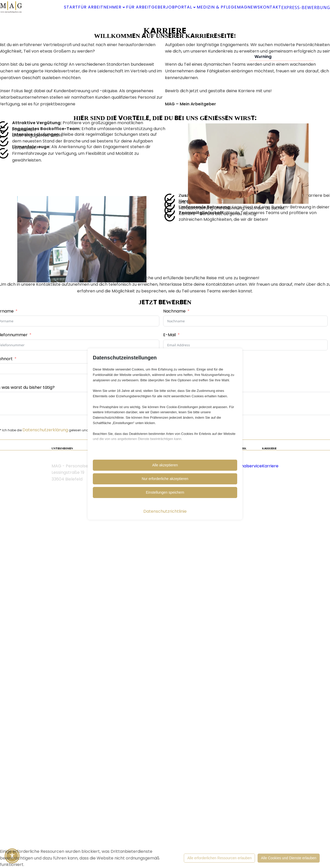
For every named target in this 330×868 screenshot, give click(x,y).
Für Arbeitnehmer (130, 6)
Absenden (165, 687)
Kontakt (242, 19)
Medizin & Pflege (156, 19)
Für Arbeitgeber (188, 6)
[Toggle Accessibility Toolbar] (12, 856)
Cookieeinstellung (101, 803)
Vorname (35, 553)
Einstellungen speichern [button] (165, 492)
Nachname (174, 553)
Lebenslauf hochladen (185, 601)
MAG (193, 19)
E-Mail (170, 577)
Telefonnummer (42, 577)
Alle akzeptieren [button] (165, 465)
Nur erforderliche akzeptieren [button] (165, 479)
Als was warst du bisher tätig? (56, 629)
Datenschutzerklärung (76, 672)
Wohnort (35, 601)
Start (86, 6)
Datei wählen (182, 611)
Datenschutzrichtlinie (165, 511)
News (214, 19)
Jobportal (236, 6)
